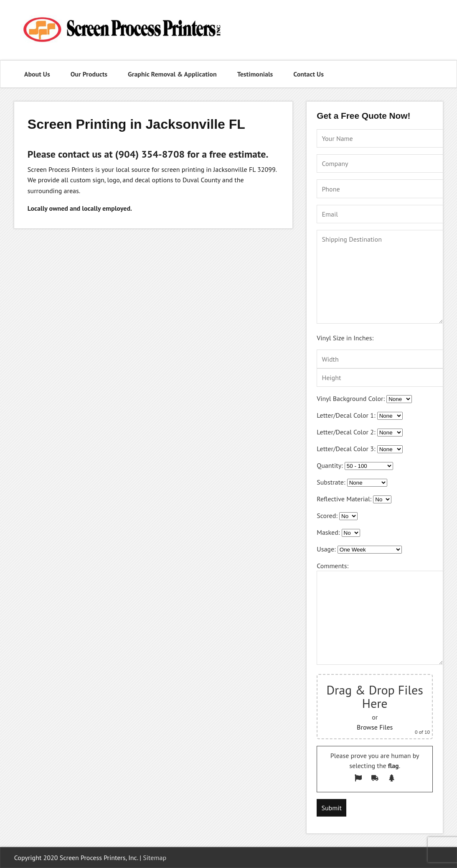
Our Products (89, 74)
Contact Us (308, 74)
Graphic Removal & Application (172, 74)
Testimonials (255, 74)
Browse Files (375, 727)
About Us (37, 74)
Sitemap (155, 858)
